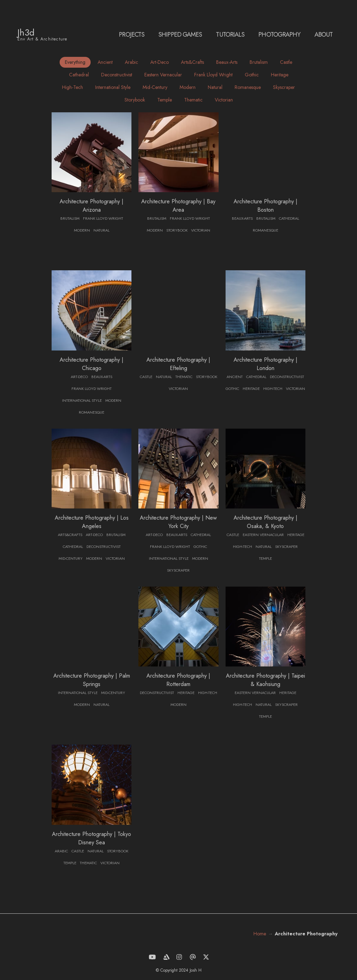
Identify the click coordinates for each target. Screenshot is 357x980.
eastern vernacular (163, 75)
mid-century (155, 87)
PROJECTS (132, 35)
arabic (131, 62)
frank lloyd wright (213, 75)
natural (215, 87)
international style (113, 87)
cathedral (79, 75)
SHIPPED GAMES (180, 35)
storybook (135, 100)
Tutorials (230, 35)
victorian (224, 100)
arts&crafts (192, 62)
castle (286, 62)
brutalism (259, 62)
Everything (75, 62)
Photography (279, 35)
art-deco (159, 62)
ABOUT (324, 35)
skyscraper (284, 87)
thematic (193, 100)
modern (188, 87)
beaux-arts (227, 62)
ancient (105, 62)
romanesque (248, 87)
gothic (252, 75)
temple (165, 100)
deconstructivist (117, 75)
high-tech (73, 87)
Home (260, 934)
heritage (280, 75)
